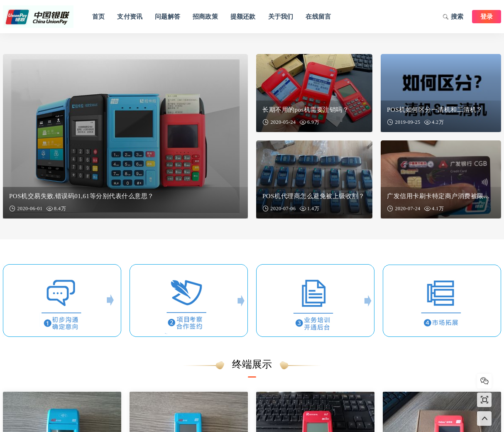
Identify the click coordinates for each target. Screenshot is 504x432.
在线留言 (318, 17)
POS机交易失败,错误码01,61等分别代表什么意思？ (82, 196)
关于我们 (281, 17)
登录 (487, 17)
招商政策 (205, 17)
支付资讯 (130, 17)
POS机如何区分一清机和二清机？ (435, 110)
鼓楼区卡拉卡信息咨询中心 (38, 17)
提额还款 (243, 17)
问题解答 (168, 17)
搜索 (453, 17)
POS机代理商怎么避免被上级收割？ (313, 196)
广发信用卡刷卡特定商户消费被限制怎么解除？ (441, 196)
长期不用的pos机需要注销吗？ (306, 110)
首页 (98, 17)
